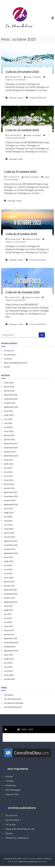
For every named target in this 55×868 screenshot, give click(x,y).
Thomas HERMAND (38, 260)
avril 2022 (8, 573)
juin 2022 (8, 565)
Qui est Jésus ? (10, 355)
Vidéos (20, 98)
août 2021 (8, 606)
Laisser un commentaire (16, 80)
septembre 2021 (11, 602)
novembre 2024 (11, 448)
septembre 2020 (11, 651)
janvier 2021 (9, 634)
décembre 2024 (11, 444)
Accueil (9, 776)
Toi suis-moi (9, 351)
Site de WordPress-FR (13, 707)
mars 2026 (9, 383)
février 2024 (9, 484)
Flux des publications (13, 699)
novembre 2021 (11, 594)
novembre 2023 (11, 496)
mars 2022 (9, 578)
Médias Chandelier (34, 77)
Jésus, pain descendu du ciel (15, 363)
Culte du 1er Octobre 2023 (23, 292)
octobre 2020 (10, 647)
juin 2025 (8, 419)
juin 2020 (8, 663)
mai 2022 (8, 569)
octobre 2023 (10, 500)
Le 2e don (8, 359)
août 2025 (8, 411)
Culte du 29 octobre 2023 (22, 72)
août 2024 (9, 460)
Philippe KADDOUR (38, 98)
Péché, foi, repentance (17, 838)
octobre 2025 (10, 403)
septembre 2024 (11, 456)
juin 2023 (8, 517)
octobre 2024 (10, 452)
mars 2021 (8, 626)
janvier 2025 (9, 439)
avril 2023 (8, 525)
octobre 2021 (9, 598)
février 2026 (9, 387)
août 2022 (8, 557)
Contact (10, 781)
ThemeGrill (13, 862)
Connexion (9, 695)
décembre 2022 (11, 541)
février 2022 (9, 582)
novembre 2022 (11, 545)
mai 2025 (8, 423)
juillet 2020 (9, 659)
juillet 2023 (9, 513)
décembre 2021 (10, 590)
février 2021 (9, 630)
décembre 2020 (11, 638)
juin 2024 (8, 468)
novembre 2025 (11, 399)
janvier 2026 (9, 391)
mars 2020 (9, 675)
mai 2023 (8, 521)
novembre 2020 (11, 643)
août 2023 (8, 508)
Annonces (11, 785)
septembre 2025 (11, 407)
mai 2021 (8, 618)
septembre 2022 (11, 553)
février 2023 (9, 533)
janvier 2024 (9, 488)
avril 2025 (8, 427)
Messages (13, 98)
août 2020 (9, 655)
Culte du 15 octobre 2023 (20, 172)
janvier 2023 (9, 537)
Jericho (7, 367)
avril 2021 (8, 622)
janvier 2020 (9, 679)
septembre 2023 (11, 504)
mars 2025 (9, 431)
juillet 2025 (9, 415)
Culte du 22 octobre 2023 (22, 130)
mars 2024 (9, 480)
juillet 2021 (9, 610)
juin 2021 (8, 614)
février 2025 (9, 435)
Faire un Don (12, 794)
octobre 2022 (10, 549)
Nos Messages (13, 790)
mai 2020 (8, 667)
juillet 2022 (9, 561)
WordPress (43, 862)
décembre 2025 (11, 395)
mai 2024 (8, 472)
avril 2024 (8, 476)
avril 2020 (8, 671)
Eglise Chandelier (29, 858)
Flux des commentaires (14, 703)
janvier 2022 (9, 586)
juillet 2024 (9, 464)
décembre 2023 (11, 492)
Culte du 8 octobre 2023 (21, 234)
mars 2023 (9, 529)
